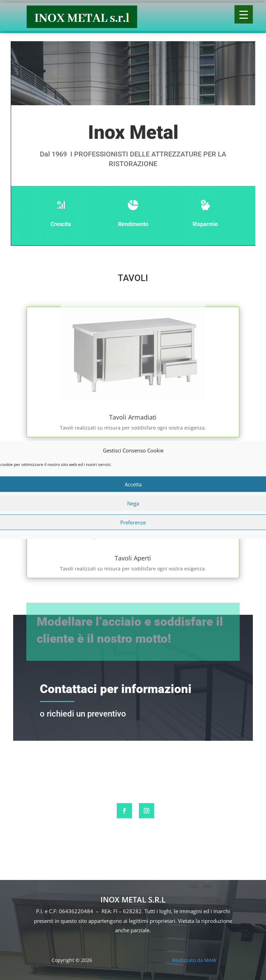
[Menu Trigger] (244, 14)
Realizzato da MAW (194, 960)
